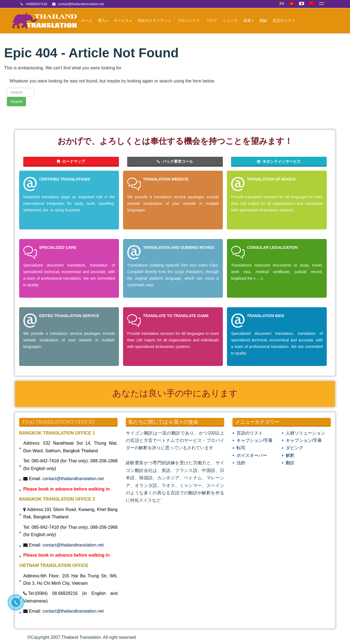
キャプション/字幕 (255, 440)
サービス (123, 21)
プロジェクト (189, 21)
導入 (103, 21)
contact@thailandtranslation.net (73, 479)
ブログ (211, 21)
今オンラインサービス (279, 161)
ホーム (87, 21)
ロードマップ (71, 161)
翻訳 (290, 463)
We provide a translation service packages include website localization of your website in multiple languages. (173, 203)
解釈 (290, 455)
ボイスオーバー (252, 455)
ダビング (294, 448)
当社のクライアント (154, 21)
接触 (263, 21)
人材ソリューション (305, 433)
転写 (241, 448)
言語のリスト (284, 21)
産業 (249, 21)
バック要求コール (175, 161)
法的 (241, 463)
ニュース (230, 21)
